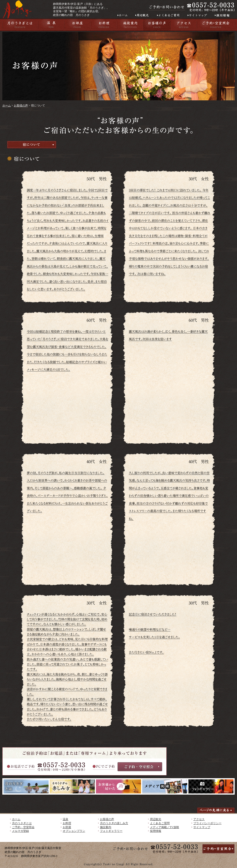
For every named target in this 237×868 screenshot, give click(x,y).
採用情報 (156, 831)
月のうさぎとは (22, 823)
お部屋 (67, 827)
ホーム (7, 106)
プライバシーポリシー (207, 823)
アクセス (199, 819)
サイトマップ (202, 827)
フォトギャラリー (111, 831)
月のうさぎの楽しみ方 (114, 823)
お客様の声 (21, 106)
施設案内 (106, 827)
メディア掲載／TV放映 (164, 827)
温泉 (65, 819)
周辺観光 (156, 819)
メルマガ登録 (20, 831)
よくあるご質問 (160, 823)
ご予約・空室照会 (23, 827)
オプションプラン (74, 831)
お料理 (67, 823)
